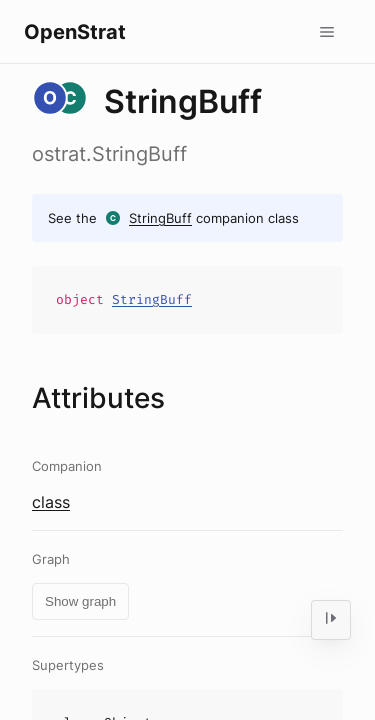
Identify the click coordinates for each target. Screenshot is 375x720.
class (51, 502)
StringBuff (160, 218)
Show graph (80, 601)
